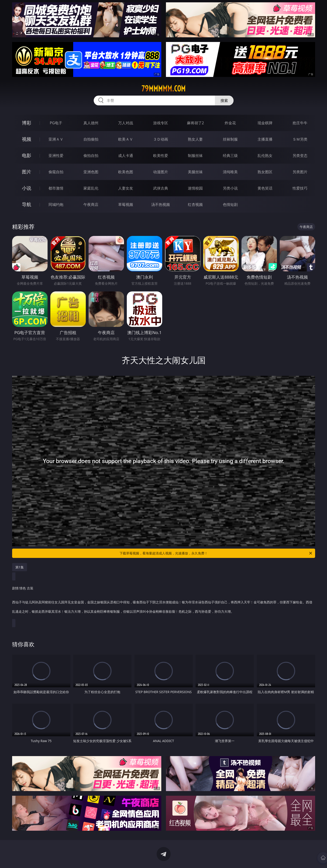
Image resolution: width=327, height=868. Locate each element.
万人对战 (126, 123)
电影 (27, 155)
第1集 (20, 567)
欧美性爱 (161, 156)
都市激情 (56, 188)
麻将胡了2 (195, 123)
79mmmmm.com (163, 89)
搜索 (224, 100)
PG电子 (56, 123)
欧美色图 (126, 172)
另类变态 (300, 156)
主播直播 (265, 139)
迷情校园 (195, 188)
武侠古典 (161, 188)
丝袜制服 (230, 139)
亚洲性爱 (56, 156)
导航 (27, 204)
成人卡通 (126, 156)
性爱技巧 (300, 188)
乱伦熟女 (265, 156)
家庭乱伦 (91, 188)
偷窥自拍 (56, 172)
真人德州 (91, 123)
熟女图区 (265, 172)
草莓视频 (126, 204)
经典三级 (230, 156)
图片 (27, 172)
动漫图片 (161, 172)
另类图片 (300, 172)
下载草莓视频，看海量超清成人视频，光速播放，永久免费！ (216, 553)
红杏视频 (195, 204)
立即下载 (196, 858)
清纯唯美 (230, 172)
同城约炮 (56, 204)
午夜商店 (91, 204)
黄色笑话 (265, 188)
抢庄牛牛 (300, 123)
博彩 (27, 123)
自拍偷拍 (91, 139)
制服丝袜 (195, 156)
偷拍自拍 (91, 156)
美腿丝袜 (195, 172)
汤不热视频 (161, 204)
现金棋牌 (265, 123)
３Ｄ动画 (161, 139)
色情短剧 (230, 204)
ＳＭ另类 (300, 139)
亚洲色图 (91, 172)
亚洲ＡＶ (56, 139)
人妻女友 (126, 188)
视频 (27, 139)
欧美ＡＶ (126, 139)
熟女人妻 (195, 139)
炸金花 (230, 123)
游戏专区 (161, 123)
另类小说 (230, 188)
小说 (27, 188)
